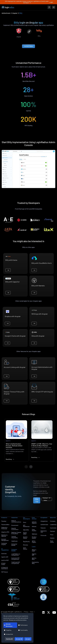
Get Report (27, 3)
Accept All (19, 639)
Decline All (9, 639)
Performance (23, 625)
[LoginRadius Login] (49, 7)
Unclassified (8, 634)
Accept (28, 639)
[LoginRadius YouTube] (54, 612)
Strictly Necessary (8, 625)
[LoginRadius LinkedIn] (43, 612)
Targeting (8, 630)
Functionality (23, 630)
